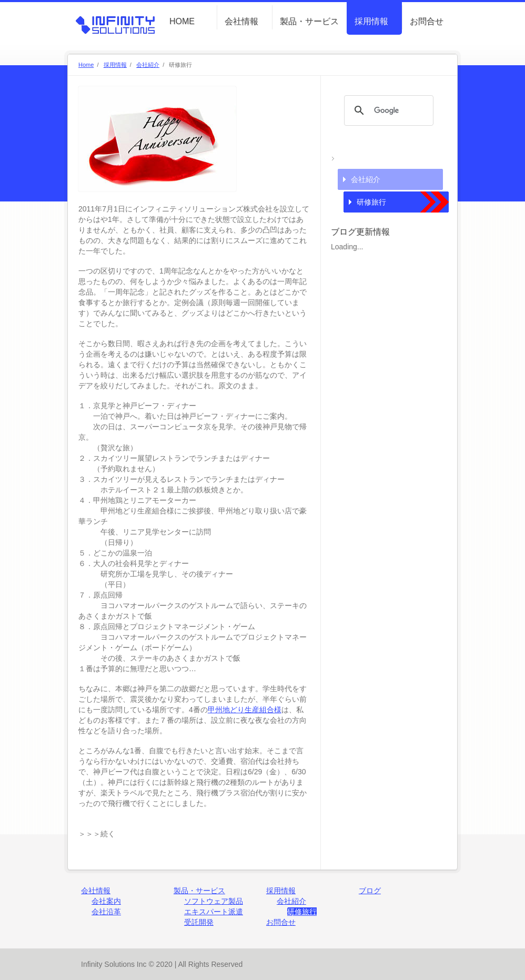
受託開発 (199, 922)
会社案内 (106, 901)
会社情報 (241, 21)
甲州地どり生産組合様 (245, 710)
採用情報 (371, 21)
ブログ (370, 891)
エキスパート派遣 (214, 912)
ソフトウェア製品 (214, 901)
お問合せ (427, 21)
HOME (182, 21)
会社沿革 (106, 912)
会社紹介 (148, 65)
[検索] (387, 110)
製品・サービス (309, 21)
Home (86, 65)
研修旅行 (371, 202)
